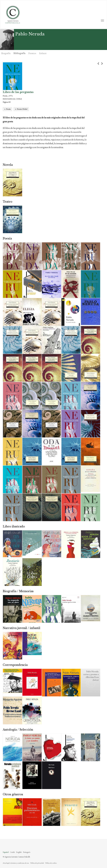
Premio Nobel (22, 109)
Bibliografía (19, 53)
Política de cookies (51, 863)
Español (6, 852)
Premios (32, 53)
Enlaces (43, 53)
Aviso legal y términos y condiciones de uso (16, 863)
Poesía (8, 109)
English (19, 852)
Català (12, 852)
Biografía (6, 53)
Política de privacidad (37, 863)
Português (27, 852)
